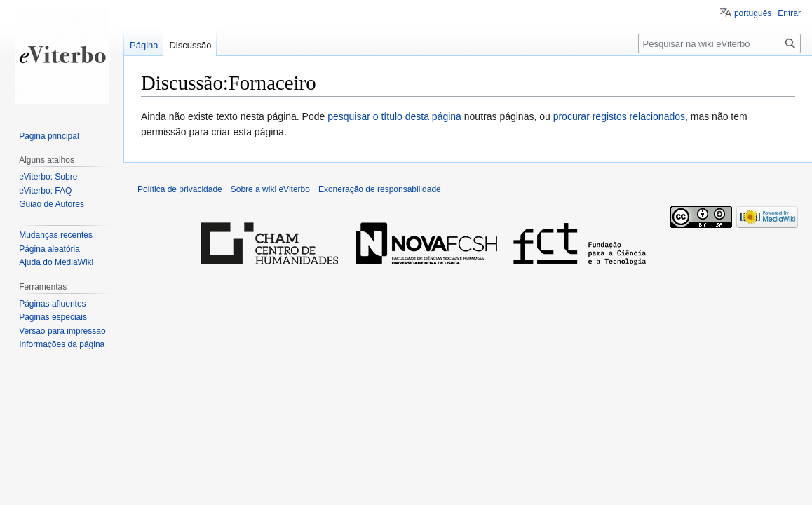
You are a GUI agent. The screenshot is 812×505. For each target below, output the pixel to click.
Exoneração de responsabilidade (380, 189)
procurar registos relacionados (619, 116)
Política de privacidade (180, 189)
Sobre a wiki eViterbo (270, 189)
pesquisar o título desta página (394, 116)
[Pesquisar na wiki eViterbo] (719, 43)
